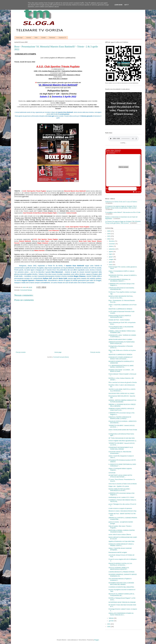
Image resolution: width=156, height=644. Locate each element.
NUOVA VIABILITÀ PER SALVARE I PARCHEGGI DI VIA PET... (119, 490)
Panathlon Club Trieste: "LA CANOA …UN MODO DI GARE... (121, 371)
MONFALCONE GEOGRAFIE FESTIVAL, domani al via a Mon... (121, 297)
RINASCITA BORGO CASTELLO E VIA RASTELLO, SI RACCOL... (120, 564)
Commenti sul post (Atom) (61, 357)
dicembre (112, 241)
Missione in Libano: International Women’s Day (122, 511)
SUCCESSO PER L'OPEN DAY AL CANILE (122, 393)
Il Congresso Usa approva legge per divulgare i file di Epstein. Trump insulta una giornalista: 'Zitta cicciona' (121, 207)
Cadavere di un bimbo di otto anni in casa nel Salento (121, 202)
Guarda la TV (62, 38)
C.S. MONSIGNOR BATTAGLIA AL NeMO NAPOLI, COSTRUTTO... (121, 366)
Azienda (29, 38)
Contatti (43, 38)
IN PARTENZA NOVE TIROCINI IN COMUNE (122, 602)
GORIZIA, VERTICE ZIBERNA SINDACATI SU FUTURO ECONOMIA (122, 401)
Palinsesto (52, 38)
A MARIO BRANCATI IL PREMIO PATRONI (121, 572)
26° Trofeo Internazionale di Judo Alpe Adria (122, 438)
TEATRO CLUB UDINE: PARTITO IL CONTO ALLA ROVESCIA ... (122, 390)
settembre (112, 249)
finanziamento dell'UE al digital (118, 552)
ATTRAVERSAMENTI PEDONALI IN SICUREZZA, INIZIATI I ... (119, 280)
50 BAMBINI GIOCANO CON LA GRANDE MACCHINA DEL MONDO (121, 584)
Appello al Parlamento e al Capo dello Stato (122, 541)
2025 (109, 231)
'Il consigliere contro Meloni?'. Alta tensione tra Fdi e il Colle (123, 212)
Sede (36, 38)
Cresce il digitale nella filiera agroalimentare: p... (123, 441)
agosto (111, 252)
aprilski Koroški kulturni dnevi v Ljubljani (120, 339)
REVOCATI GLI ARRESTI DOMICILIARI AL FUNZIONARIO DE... (121, 595)
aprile (111, 262)
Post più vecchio (95, 352)
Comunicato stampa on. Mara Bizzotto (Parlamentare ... (120, 452)
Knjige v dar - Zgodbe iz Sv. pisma (119, 486)
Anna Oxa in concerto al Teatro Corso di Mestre (123, 484)
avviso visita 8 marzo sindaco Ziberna (120, 535)
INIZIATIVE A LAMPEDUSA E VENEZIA (120, 309)
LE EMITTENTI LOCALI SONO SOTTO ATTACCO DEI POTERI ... (120, 476)
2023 (109, 236)
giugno (111, 257)
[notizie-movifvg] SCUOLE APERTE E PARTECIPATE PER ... (120, 316)
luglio (111, 254)
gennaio (111, 621)
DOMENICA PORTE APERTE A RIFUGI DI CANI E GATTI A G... (121, 409)
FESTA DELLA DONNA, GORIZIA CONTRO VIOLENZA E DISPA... (122, 531)
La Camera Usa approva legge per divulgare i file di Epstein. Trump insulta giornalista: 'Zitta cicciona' (123, 222)
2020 (109, 627)
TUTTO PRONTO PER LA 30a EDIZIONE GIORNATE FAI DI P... (121, 328)
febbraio (112, 618)
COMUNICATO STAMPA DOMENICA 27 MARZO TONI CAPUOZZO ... (121, 358)
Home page (19, 38)
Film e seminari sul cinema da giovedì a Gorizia (123, 382)
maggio (111, 259)
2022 (109, 239)
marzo (111, 265)
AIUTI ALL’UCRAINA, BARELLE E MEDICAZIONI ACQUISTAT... (119, 568)
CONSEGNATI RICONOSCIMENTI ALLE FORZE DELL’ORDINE (121, 448)
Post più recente (21, 352)
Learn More (118, 5)
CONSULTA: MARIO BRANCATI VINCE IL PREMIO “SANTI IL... (121, 545)
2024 (109, 234)
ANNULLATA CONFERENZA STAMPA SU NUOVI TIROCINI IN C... (121, 614)
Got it (126, 5)
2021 (109, 624)
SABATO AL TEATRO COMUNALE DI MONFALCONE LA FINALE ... (120, 418)
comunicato (112, 473)
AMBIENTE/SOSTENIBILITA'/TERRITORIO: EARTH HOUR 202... (122, 343)
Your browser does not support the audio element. (123, 139)
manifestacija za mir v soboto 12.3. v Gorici (121, 497)
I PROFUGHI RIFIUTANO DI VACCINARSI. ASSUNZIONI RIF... (121, 289)
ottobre (111, 246)
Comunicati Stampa (26, 290)
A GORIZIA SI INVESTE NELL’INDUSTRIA (121, 587)
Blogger (96, 640)
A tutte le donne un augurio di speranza (120, 508)
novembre (112, 244)
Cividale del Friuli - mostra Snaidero (119, 320)
